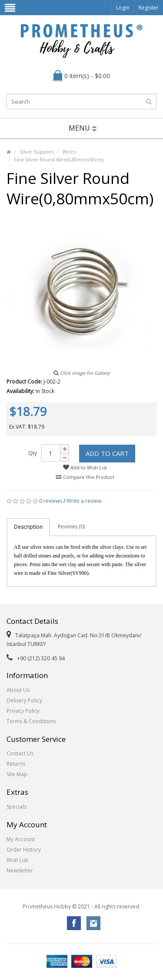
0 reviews (51, 501)
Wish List (17, 860)
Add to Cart (107, 453)
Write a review (84, 501)
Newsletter (20, 870)
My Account (21, 839)
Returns (16, 764)
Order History (24, 850)
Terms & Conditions (31, 721)
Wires (69, 152)
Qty (33, 453)
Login (123, 8)
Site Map (17, 774)
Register (149, 8)
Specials (17, 807)
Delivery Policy (24, 700)
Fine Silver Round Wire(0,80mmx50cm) (59, 159)
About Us (18, 690)
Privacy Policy (23, 711)
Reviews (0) (71, 526)
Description (28, 527)
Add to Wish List (85, 467)
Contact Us (20, 753)
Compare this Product (85, 477)
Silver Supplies (37, 152)
